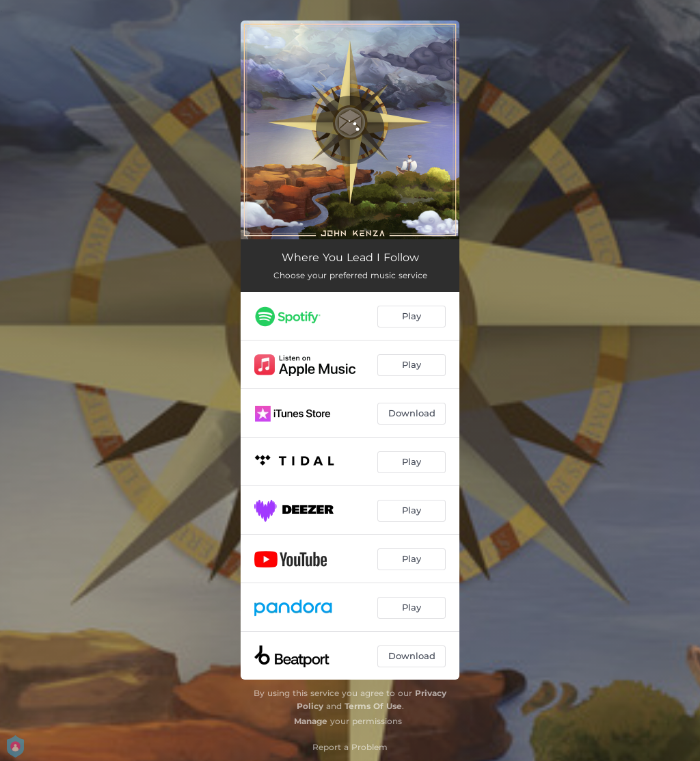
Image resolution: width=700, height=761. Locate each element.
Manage (311, 721)
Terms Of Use (373, 706)
